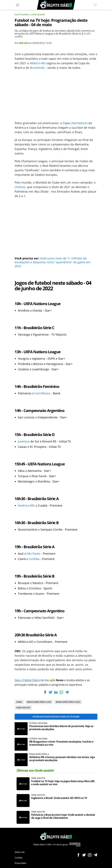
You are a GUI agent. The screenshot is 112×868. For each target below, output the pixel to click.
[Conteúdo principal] (56, 434)
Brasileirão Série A (39, 754)
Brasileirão (37, 68)
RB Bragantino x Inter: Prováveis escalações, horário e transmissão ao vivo (61, 743)
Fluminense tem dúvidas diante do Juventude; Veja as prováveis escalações (61, 728)
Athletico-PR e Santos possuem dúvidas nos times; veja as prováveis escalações (62, 759)
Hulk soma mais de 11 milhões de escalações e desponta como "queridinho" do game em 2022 (53, 262)
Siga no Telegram (95, 855)
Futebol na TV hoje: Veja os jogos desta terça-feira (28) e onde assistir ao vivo (63, 783)
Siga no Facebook (78, 855)
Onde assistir (38, 15)
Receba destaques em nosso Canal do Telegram (56, 717)
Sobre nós (20, 852)
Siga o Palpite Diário (27, 680)
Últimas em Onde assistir (35, 770)
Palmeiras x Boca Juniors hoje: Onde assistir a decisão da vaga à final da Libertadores (63, 816)
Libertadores (79, 123)
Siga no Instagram (90, 855)
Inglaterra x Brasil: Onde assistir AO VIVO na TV (59, 798)
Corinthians (42, 393)
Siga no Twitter (84, 855)
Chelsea (20, 187)
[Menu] (18, 5)
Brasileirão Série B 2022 (68, 702)
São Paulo (33, 554)
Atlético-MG (38, 63)
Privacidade (20, 863)
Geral (19, 702)
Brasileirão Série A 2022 (39, 702)
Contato (19, 858)
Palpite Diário (22, 15)
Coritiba (34, 559)
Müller (23, 43)
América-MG (26, 505)
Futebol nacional (38, 723)
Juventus (24, 441)
